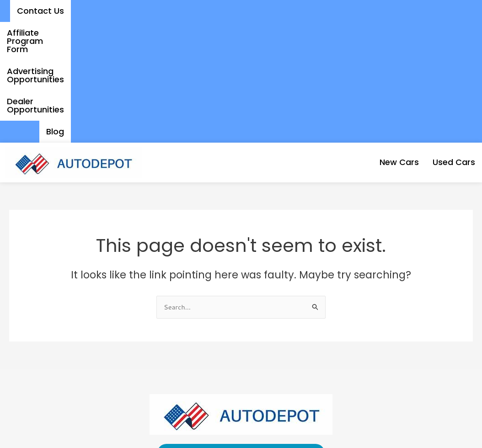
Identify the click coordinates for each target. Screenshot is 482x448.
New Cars (377, 41)
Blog (446, 11)
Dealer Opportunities (380, 11)
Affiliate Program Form (157, 11)
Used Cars (446, 41)
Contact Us (72, 11)
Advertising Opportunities (270, 11)
